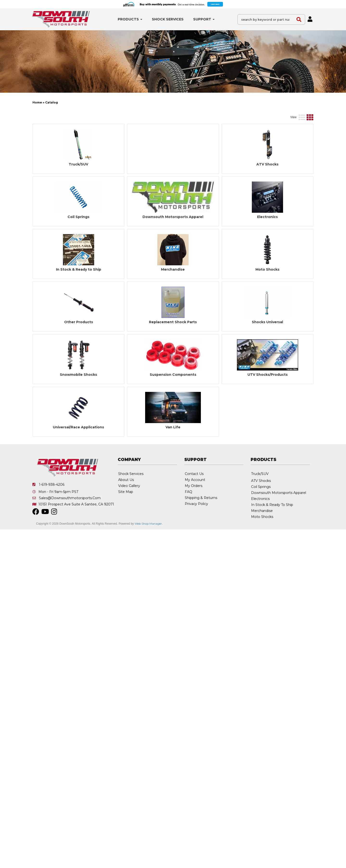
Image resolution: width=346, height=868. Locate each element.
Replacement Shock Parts (173, 344)
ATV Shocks (267, 186)
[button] (130, 19)
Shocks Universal (267, 344)
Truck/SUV (78, 186)
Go (287, 110)
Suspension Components (173, 397)
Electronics (267, 239)
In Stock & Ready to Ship (79, 292)
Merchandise (173, 292)
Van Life (173, 449)
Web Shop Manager (148, 546)
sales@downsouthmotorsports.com (70, 520)
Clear (303, 110)
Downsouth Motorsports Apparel (173, 239)
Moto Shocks (267, 292)
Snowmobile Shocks (78, 397)
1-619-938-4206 (52, 507)
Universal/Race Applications (78, 449)
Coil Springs (78, 239)
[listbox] (75, 110)
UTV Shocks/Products (268, 397)
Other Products (79, 344)
